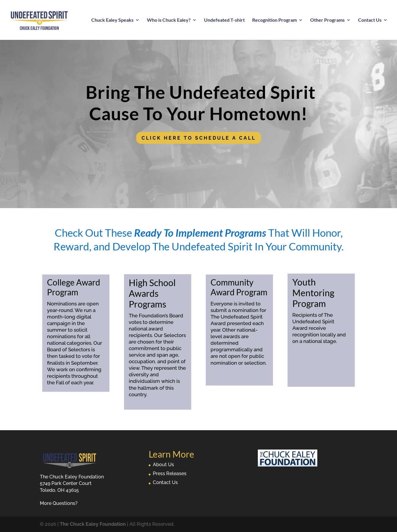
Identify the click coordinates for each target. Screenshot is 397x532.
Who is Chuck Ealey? (169, 20)
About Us (163, 465)
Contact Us (370, 20)
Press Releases (170, 474)
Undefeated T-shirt (224, 20)
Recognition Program (274, 20)
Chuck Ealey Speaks (112, 20)
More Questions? (59, 503)
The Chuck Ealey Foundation (93, 524)
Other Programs (327, 20)
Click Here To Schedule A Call (199, 138)
